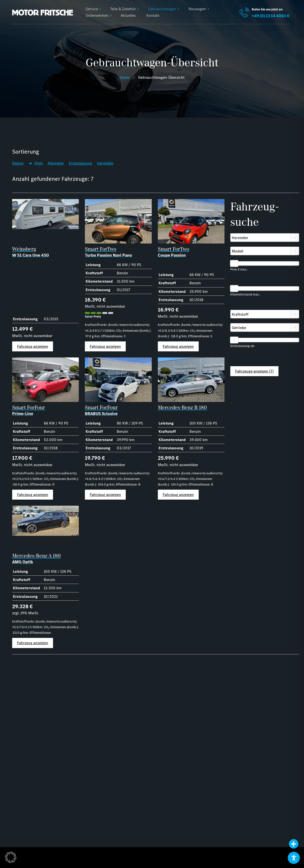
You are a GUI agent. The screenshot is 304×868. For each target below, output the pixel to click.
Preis (39, 163)
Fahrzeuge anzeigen (254, 371)
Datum (18, 163)
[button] (11, 857)
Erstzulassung (80, 163)
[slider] (234, 263)
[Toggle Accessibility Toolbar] (294, 858)
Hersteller (105, 163)
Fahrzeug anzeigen (33, 346)
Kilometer (56, 163)
